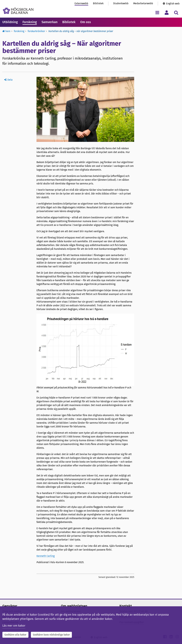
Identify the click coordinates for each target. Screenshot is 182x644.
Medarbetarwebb (143, 3)
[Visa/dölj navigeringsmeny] (157, 12)
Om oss (86, 22)
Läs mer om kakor (14, 626)
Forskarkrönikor (36, 31)
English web (173, 4)
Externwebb (81, 3)
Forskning (30, 22)
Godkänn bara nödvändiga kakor (51, 635)
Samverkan (50, 22)
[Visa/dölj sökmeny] (176, 12)
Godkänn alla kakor (15, 635)
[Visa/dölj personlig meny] (167, 12)
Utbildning (10, 22)
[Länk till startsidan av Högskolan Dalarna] (18, 11)
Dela (10, 80)
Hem (6, 31)
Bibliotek (98, 3)
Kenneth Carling (46, 556)
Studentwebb (121, 3)
